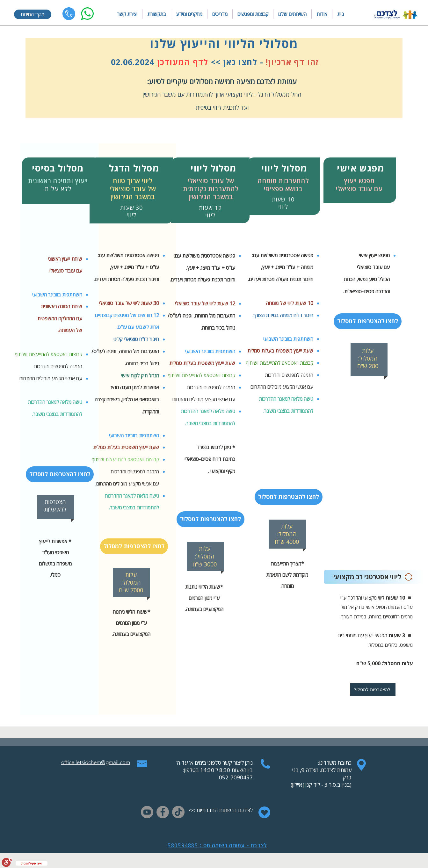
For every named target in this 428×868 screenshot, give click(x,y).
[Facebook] (163, 812)
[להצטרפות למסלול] (373, 689)
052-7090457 (236, 777)
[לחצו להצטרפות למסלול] (60, 474)
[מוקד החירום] (33, 14)
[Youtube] (147, 812)
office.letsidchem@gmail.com (96, 762)
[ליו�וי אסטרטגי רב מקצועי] (374, 577)
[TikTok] (178, 812)
